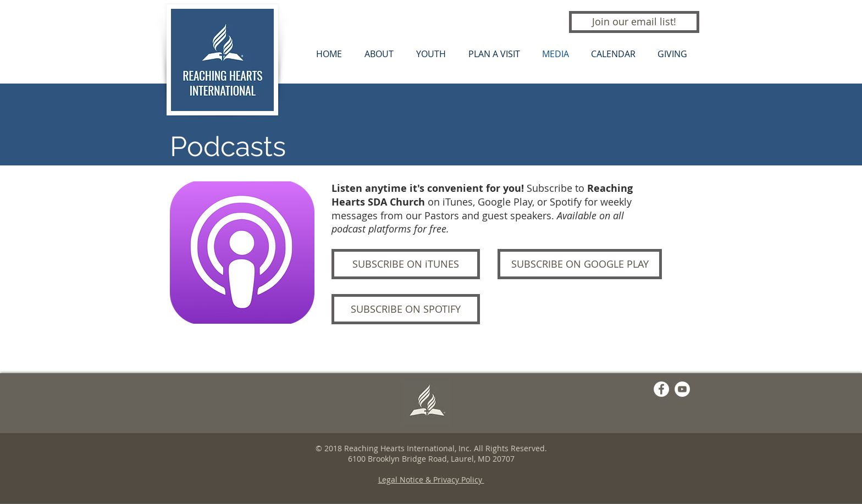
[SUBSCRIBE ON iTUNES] (406, 264)
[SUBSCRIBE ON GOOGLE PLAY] (580, 264)
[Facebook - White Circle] (661, 389)
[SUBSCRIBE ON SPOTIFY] (406, 309)
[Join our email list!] (634, 22)
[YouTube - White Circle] (682, 389)
